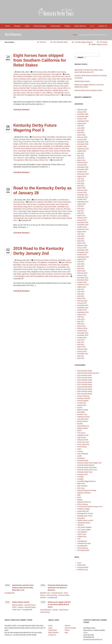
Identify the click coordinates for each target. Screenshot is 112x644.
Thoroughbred (56, 74)
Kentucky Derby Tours (85, 472)
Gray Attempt (18, 81)
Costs (27, 26)
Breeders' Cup (82, 414)
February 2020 (82, 137)
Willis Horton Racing (43, 95)
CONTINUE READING (22, 110)
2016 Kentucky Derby (85, 382)
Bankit (67, 74)
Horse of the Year (83, 444)
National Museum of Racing (87, 490)
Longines (80, 479)
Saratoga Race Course (85, 513)
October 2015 (82, 255)
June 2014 (81, 292)
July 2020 (81, 126)
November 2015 (83, 252)
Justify (80, 456)
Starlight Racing (58, 90)
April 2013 (81, 324)
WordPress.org (82, 570)
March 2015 (81, 271)
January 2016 (82, 248)
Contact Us (103, 26)
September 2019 (83, 149)
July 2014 (81, 289)
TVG (79, 539)
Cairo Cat (25, 265)
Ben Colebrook (18, 77)
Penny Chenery (83, 504)
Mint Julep (81, 488)
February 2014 (82, 301)
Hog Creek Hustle (50, 81)
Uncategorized (52, 262)
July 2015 (81, 262)
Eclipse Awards (83, 428)
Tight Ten (30, 93)
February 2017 (82, 218)
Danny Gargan (32, 79)
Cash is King (37, 77)
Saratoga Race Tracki (85, 516)
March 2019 (81, 160)
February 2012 (82, 349)
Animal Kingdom (83, 401)
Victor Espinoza (83, 548)
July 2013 (81, 317)
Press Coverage (40, 26)
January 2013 (82, 331)
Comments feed (83, 567)
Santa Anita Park (83, 511)
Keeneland (81, 458)
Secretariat (81, 518)
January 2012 (82, 351)
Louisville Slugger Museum (84, 42)
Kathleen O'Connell (29, 83)
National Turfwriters (84, 493)
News (79, 497)
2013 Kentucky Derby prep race (88, 373)
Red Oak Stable (38, 90)
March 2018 (81, 188)
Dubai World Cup (83, 426)
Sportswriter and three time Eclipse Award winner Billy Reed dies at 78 (23, 588)
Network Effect (62, 88)
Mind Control (42, 88)
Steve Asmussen (56, 155)
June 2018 (81, 181)
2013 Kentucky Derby (85, 371)
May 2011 (81, 356)
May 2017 (81, 211)
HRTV (79, 449)
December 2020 (83, 114)
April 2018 (81, 186)
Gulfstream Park (83, 435)
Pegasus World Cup (84, 502)
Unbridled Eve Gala (84, 543)
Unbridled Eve (82, 541)
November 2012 (83, 335)
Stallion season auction (99, 44)
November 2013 (83, 308)
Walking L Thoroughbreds (55, 93)
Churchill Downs (61, 137)
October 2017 (82, 199)
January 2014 (82, 303)
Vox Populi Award (83, 550)
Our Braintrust (56, 153)
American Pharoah (84, 398)
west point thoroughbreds (26, 95)
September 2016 (83, 229)
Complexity (22, 79)
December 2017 (83, 195)
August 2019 (82, 151)
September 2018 (83, 174)
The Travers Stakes (84, 530)
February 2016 (82, 245)
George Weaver (66, 79)
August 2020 (82, 123)
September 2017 (83, 202)
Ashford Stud (82, 405)
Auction (80, 408)
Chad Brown (47, 77)
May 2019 (81, 156)
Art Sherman (53, 260)
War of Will (51, 158)
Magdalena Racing (53, 86)
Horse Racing (61, 72)
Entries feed (81, 565)
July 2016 (81, 234)
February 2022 (82, 110)
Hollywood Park (83, 440)
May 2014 (81, 294)
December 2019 (83, 142)
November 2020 (83, 116)
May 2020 (81, 130)
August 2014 (82, 287)
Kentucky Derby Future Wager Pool (31, 139)
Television (81, 525)
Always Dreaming (83, 396)
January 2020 (82, 140)
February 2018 (82, 190)
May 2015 (81, 266)
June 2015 (81, 264)
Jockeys (16, 74)
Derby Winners (80, 26)
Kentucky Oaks (82, 474)
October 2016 (82, 227)
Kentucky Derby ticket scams (87, 470)
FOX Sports (103, 42)
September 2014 (83, 285)
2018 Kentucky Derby (85, 387)
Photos (67, 26)
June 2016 (81, 236)
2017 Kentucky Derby (85, 385)
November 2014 (83, 280)
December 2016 (83, 222)
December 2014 (83, 278)
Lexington (81, 477)
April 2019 (81, 158)
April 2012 (81, 344)
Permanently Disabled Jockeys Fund (90, 507)
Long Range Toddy (39, 86)
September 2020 (83, 121)
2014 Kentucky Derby (85, 378)
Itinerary (17, 26)
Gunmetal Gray (38, 81)
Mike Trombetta (32, 88)
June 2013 (81, 319)
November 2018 (83, 169)
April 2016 (81, 241)
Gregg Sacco (28, 81)
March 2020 (81, 135)
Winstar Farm (55, 95)
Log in (79, 563)
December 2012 (83, 333)
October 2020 (82, 119)
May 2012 (81, 342)
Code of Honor (50, 142)
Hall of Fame (82, 437)
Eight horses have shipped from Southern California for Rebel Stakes (40, 60)
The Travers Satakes (84, 527)
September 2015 (83, 257)
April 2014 (81, 296)
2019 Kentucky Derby (40, 72)
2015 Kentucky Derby (85, 380)
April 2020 (81, 133)
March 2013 (81, 326)
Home (7, 26)
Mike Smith (81, 484)
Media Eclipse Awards (82, 81)
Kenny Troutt (52, 83)
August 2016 (82, 232)
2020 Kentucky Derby (85, 391)
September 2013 (83, 312)
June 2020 (81, 128)
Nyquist (80, 500)
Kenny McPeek (42, 83)
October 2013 (82, 310)
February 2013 (82, 328)
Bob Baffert (52, 72)
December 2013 (83, 305)
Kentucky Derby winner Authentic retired (88, 90)
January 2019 (82, 165)
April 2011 (81, 358)
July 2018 (81, 179)
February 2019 (82, 163)
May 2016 (81, 239)
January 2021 (82, 112)
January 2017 (82, 220)
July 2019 (81, 153)
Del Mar (80, 424)
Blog (92, 26)
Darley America (83, 421)
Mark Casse (64, 86)
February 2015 (82, 273)
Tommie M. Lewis (40, 93)
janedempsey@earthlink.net (93, 640)
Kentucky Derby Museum (86, 465)
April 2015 (81, 268)
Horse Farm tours (83, 442)
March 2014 (81, 298)
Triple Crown (82, 534)
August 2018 (82, 176)
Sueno (24, 93)
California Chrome (84, 417)
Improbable (61, 81)
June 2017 (81, 209)
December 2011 (83, 354)
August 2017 (82, 204)
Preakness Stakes (84, 509)
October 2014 (82, 282)
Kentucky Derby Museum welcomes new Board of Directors (58, 588)
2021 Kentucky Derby (60, 42)
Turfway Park (82, 537)
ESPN (79, 431)
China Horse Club (58, 77)
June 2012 (81, 340)
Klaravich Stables (63, 83)
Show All (43, 42)
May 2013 (81, 321)
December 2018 (83, 167)
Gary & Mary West (54, 79)
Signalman (48, 90)
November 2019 (83, 144)
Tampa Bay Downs (84, 523)
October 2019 (82, 146)
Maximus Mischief (19, 88)
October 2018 (82, 172)
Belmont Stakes (83, 410)
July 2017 (81, 206)
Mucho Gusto (52, 88)
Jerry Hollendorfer (57, 146)
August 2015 (82, 259)
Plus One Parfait (26, 90)
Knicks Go (17, 86)
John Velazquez (83, 454)
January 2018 (82, 192)
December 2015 (83, 250)
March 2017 (81, 216)
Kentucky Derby (25, 74)
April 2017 (81, 213)
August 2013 (82, 315)
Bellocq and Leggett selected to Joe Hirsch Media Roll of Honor (59, 604)
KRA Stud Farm (27, 86)
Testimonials (55, 26)
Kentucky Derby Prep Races (41, 74)
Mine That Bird (82, 486)
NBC (79, 495)
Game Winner (42, 79)
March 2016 (81, 243)
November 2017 (83, 197)
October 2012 (82, 338)
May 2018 (81, 183)
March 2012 (81, 347)
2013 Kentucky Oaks (84, 375)
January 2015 (82, 275)
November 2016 (83, 225)
